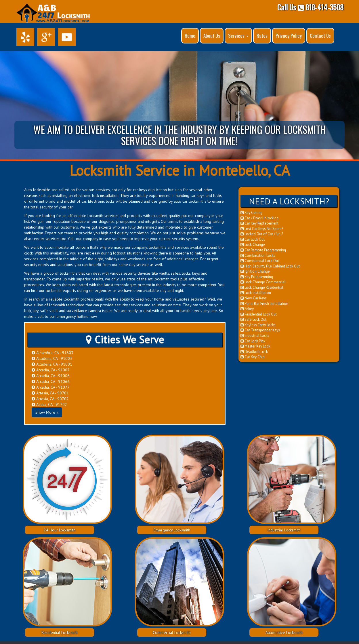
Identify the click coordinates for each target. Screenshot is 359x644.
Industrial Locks (255, 336)
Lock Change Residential (262, 287)
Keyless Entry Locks (258, 325)
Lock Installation (256, 293)
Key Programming (257, 277)
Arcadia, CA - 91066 (51, 381)
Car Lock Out (253, 239)
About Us (212, 36)
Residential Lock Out (259, 314)
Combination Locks (258, 255)
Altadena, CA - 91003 (52, 358)
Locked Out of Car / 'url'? (262, 234)
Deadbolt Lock (254, 352)
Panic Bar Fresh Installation (264, 304)
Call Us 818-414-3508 (310, 7)
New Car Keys (254, 298)
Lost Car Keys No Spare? (262, 229)
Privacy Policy (289, 36)
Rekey (247, 309)
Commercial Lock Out (260, 261)
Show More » (47, 412)
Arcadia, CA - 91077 (51, 387)
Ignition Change (255, 271)
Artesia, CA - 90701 (50, 393)
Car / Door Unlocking (259, 218)
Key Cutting (252, 213)
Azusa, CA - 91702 (49, 404)
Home (190, 36)
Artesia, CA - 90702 (50, 399)
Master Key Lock (255, 346)
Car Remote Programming (263, 250)
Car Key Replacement (259, 223)
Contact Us (320, 36)
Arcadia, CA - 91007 (51, 370)
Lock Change (253, 245)
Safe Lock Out (253, 319)
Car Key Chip (253, 357)
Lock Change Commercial (263, 282)
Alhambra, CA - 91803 (52, 353)
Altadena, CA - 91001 (52, 364)
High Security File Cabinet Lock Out (270, 266)
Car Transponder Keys (260, 330)
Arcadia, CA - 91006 (51, 376)
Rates (262, 36)
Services (238, 36)
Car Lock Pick (253, 341)
